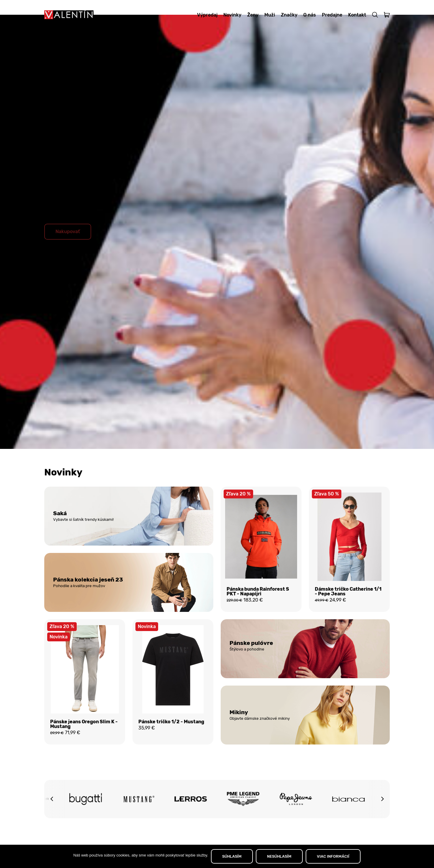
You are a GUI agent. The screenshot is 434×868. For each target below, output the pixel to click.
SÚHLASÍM (232, 856)
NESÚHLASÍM (279, 856)
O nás (310, 15)
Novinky (232, 15)
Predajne (332, 15)
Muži (270, 15)
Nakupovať (68, 246)
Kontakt (357, 15)
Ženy (253, 15)
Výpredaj (207, 15)
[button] (52, 817)
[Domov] (69, 15)
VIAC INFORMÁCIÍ (333, 856)
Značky (289, 15)
